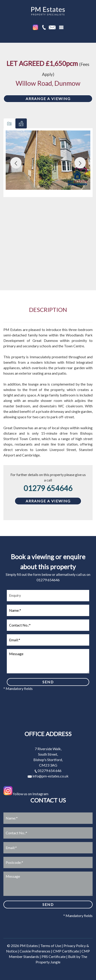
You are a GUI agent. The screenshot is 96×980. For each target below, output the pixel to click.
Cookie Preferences (35, 951)
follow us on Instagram (26, 794)
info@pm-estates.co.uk (48, 776)
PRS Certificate (54, 956)
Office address (48, 734)
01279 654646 (48, 488)
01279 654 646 (48, 771)
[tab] (9, 123)
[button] (16, 163)
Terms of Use (51, 946)
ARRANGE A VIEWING (48, 99)
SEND (48, 682)
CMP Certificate (66, 951)
